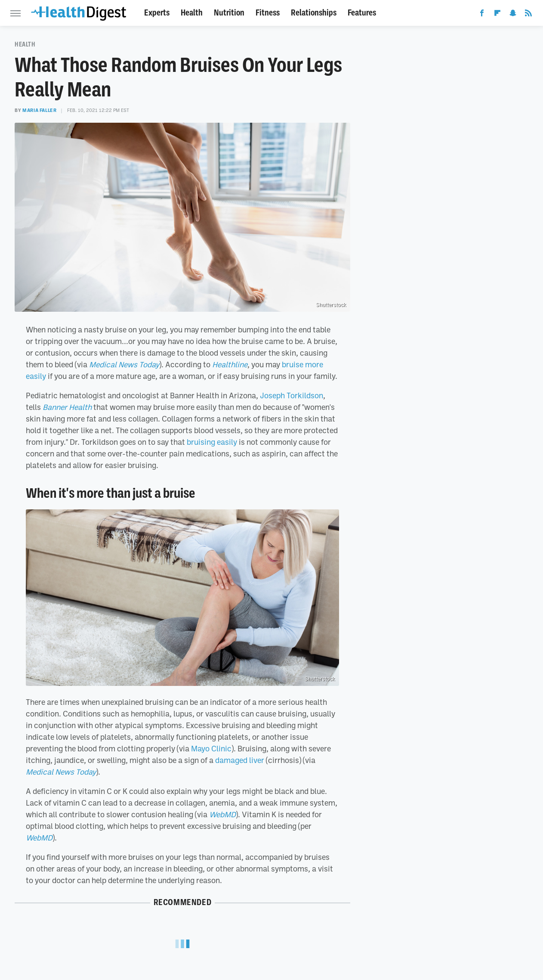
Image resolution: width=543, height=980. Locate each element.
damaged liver (240, 760)
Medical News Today (124, 364)
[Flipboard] (497, 15)
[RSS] (528, 15)
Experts (157, 13)
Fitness (268, 13)
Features (362, 13)
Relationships (314, 13)
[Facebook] (482, 15)
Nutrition (229, 13)
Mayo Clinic (211, 748)
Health (192, 13)
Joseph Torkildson (292, 395)
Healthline (230, 364)
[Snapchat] (513, 15)
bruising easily (212, 442)
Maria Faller (39, 110)
